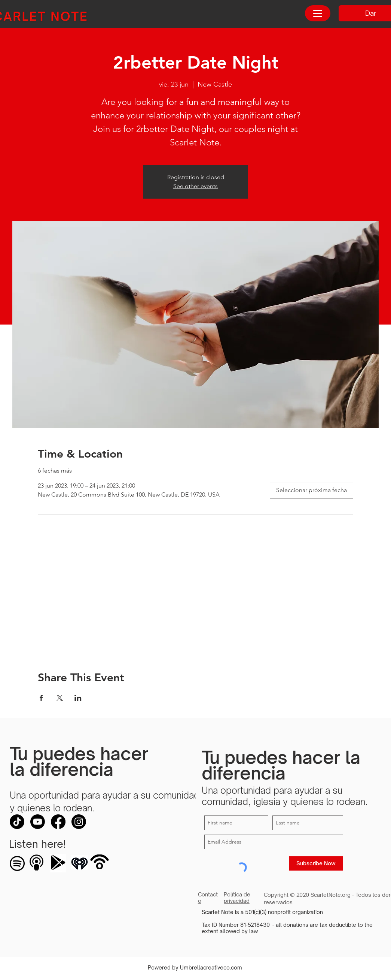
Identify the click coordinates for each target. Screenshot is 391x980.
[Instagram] (79, 822)
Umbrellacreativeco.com (212, 967)
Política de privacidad (237, 898)
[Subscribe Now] (316, 863)
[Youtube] (38, 822)
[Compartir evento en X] (60, 698)
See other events (195, 186)
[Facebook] (58, 822)
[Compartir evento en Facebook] (41, 698)
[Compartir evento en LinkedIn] (78, 698)
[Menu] (318, 13)
